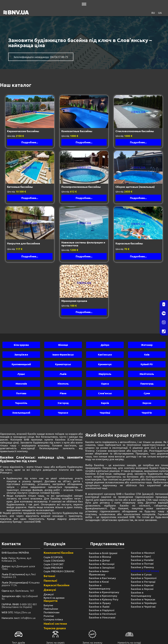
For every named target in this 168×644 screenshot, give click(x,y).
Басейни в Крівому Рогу (104, 599)
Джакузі (50, 590)
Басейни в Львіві (99, 606)
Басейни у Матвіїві (142, 560)
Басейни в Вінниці (100, 557)
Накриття (51, 601)
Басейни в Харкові (142, 585)
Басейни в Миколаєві (102, 617)
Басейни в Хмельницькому (141, 594)
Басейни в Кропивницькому (100, 587)
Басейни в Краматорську (104, 592)
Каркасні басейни (57, 585)
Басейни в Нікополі (143, 553)
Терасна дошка (55, 628)
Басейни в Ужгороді (143, 581)
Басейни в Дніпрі (99, 560)
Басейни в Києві (99, 581)
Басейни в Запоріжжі (102, 567)
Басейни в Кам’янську (102, 578)
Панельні (50, 580)
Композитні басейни (58, 553)
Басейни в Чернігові (143, 606)
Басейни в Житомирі (102, 564)
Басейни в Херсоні (142, 589)
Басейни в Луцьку (100, 603)
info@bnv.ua (28, 618)
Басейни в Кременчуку (103, 596)
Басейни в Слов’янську (145, 571)
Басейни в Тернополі (144, 578)
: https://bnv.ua (16, 612)
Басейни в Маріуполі (102, 610)
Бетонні (49, 576)
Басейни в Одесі (141, 556)
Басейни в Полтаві (142, 563)
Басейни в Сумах (141, 574)
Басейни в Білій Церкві (103, 553)
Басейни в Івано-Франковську (99, 573)
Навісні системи (55, 623)
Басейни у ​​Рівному (142, 567)
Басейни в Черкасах (143, 599)
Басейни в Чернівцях (144, 603)
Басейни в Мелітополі (102, 614)
